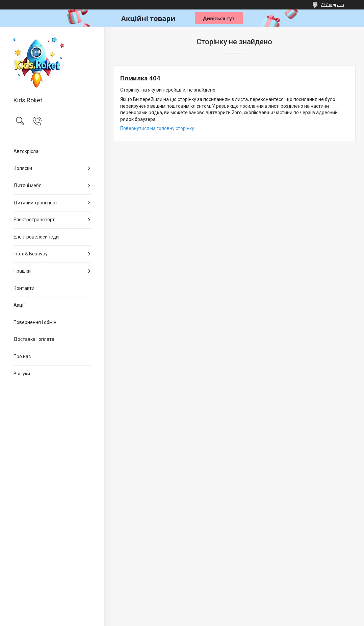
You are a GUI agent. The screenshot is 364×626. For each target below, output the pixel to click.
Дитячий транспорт (35, 203)
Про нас (22, 356)
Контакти (24, 288)
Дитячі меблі (28, 185)
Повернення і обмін (35, 322)
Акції (19, 305)
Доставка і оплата (34, 339)
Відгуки (22, 374)
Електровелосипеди (36, 237)
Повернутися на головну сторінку (157, 128)
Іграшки (22, 271)
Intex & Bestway (31, 254)
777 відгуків (332, 5)
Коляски (23, 168)
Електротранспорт (34, 220)
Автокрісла (26, 151)
